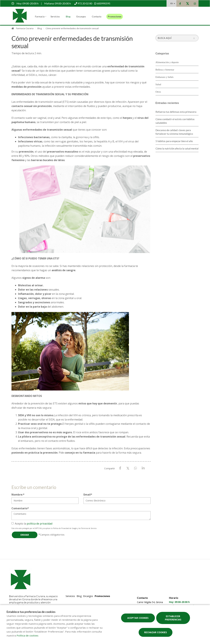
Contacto (97, 16)
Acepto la (32, 524)
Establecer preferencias (173, 618)
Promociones (115, 16)
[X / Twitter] (128, 468)
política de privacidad (40, 524)
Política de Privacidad (61, 528)
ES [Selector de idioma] (172, 3)
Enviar (25, 535)
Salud (158, 84)
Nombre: (18, 495)
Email (88, 495)
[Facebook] (120, 468)
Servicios (55, 16)
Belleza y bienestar (165, 70)
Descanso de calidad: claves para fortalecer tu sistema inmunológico (174, 132)
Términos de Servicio (89, 528)
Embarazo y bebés (165, 77)
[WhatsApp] (136, 468)
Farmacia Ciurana (25, 28)
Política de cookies (27, 635)
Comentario (20, 508)
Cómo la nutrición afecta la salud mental (177, 148)
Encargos (81, 16)
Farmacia (40, 16)
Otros (158, 92)
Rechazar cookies (156, 632)
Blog (68, 16)
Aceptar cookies (138, 618)
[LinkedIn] (143, 468)
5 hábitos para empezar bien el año (174, 141)
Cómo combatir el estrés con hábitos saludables (175, 121)
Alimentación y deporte (167, 62)
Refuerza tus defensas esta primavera (176, 112)
